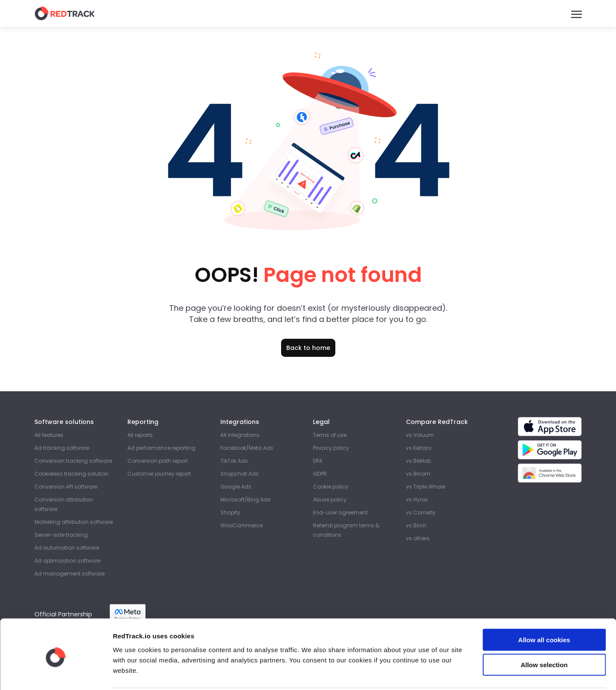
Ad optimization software (67, 561)
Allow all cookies (544, 608)
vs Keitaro (419, 448)
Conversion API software (66, 487)
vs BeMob (418, 461)
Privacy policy (331, 448)
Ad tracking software (62, 448)
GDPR (320, 474)
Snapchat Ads (240, 474)
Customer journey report (159, 474)
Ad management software (70, 574)
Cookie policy (331, 487)
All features (49, 435)
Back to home (308, 348)
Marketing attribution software (74, 522)
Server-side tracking (61, 535)
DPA (318, 461)
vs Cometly (421, 512)
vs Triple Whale (426, 487)
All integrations (240, 435)
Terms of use (330, 435)
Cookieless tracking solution (71, 474)
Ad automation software (67, 548)
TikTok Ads (234, 461)
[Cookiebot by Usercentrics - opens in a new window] (56, 673)
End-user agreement (340, 512)
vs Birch (416, 525)
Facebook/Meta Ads (247, 448)
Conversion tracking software (73, 461)
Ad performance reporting (161, 448)
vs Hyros (417, 500)
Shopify (230, 512)
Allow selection (544, 633)
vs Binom (418, 474)
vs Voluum (420, 435)
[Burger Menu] (576, 14)
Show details (452, 673)
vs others (418, 538)
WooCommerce (241, 525)
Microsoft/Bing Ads (246, 500)
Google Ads (236, 487)
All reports (140, 435)
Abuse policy (330, 500)
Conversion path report (158, 461)
